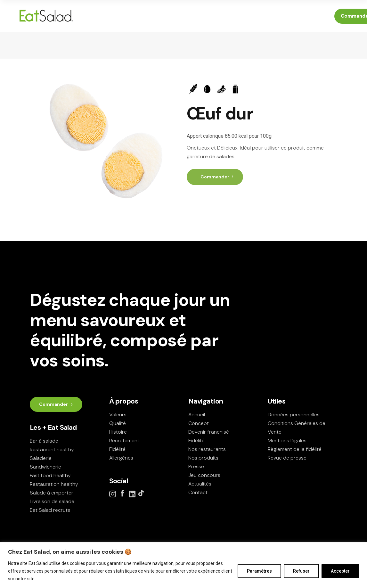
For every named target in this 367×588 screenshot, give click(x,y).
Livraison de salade (52, 501)
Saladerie (41, 458)
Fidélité (117, 449)
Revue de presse (287, 458)
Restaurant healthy (52, 449)
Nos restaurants (207, 449)
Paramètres (259, 571)
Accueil (197, 415)
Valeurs (118, 415)
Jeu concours (204, 475)
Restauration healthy (54, 484)
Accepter (340, 571)
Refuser (301, 571)
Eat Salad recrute (50, 510)
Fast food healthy (50, 475)
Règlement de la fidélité (295, 449)
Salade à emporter (52, 493)
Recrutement (124, 441)
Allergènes (121, 458)
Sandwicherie (45, 467)
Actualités (200, 484)
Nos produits (203, 458)
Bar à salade (44, 441)
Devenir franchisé (209, 432)
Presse (196, 466)
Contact (198, 492)
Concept (199, 423)
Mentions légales (287, 441)
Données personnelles (294, 415)
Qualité (118, 423)
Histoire (118, 432)
